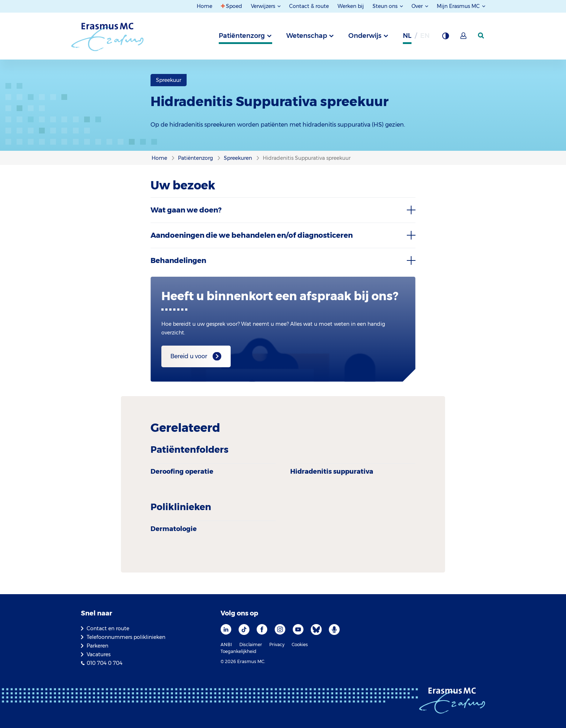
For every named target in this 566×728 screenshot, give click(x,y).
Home (204, 6)
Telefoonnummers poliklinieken (126, 637)
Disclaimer (251, 644)
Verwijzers (264, 6)
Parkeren (97, 646)
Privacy (277, 644)
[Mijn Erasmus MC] (464, 38)
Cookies (300, 644)
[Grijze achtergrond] (445, 38)
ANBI (226, 644)
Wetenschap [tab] (307, 36)
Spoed (234, 6)
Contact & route (309, 6)
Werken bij (351, 6)
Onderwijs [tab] (365, 36)
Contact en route (108, 628)
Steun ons (386, 6)
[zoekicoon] (482, 36)
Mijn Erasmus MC (459, 6)
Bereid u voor (189, 356)
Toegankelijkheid (238, 651)
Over (418, 6)
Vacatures (99, 654)
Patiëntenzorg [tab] (242, 36)
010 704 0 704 (105, 663)
